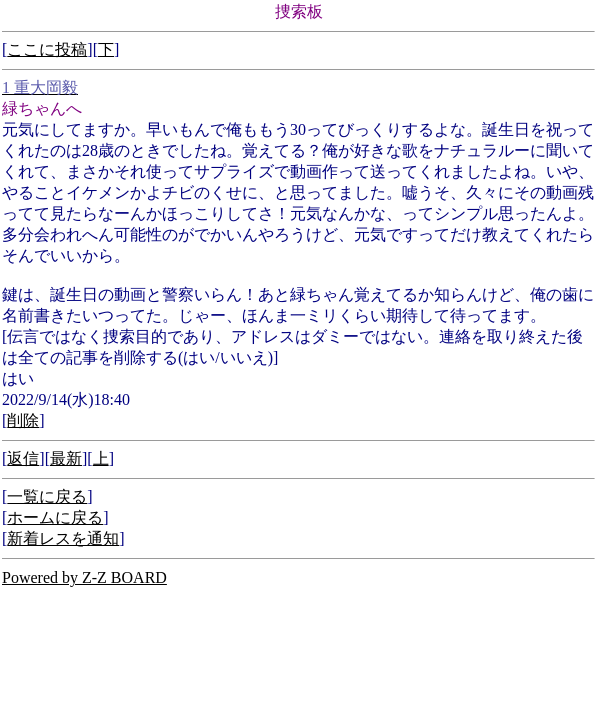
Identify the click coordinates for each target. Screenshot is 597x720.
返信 (23, 458)
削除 (23, 420)
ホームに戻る (55, 517)
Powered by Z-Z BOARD (84, 577)
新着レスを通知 (63, 538)
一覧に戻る (47, 496)
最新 (66, 458)
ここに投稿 (47, 49)
